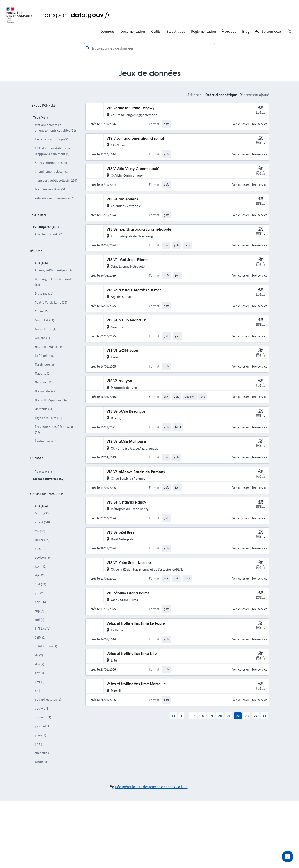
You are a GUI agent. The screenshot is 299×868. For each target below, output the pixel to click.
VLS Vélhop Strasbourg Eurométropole (139, 230)
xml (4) (39, 620)
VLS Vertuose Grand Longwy (131, 108)
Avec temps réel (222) (50, 234)
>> (265, 716)
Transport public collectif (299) (56, 180)
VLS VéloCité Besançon (126, 412)
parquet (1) (43, 726)
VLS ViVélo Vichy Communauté (133, 169)
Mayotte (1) (43, 373)
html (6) (40, 602)
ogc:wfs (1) (42, 708)
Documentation (133, 31)
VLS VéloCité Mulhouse (126, 442)
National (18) (44, 382)
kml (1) (40, 682)
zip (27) (40, 575)
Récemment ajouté (254, 95)
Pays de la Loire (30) (48, 418)
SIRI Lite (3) (43, 629)
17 (193, 716)
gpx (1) (39, 673)
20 (220, 716)
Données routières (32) (51, 189)
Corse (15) (42, 311)
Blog (246, 31)
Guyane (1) (42, 338)
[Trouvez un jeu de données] (149, 48)
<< (173, 716)
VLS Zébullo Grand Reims (128, 593)
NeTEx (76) (42, 540)
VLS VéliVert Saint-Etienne (128, 260)
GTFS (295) (42, 513)
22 (238, 716)
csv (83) (40, 531)
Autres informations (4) (51, 163)
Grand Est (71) (44, 320)
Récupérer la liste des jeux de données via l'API (151, 787)
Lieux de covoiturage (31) (52, 139)
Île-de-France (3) (46, 441)
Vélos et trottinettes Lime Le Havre (136, 624)
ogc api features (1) (48, 700)
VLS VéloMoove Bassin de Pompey (136, 472)
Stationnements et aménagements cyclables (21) (55, 128)
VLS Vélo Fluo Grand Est (126, 320)
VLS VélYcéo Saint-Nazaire (129, 563)
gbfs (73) (41, 549)
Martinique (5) (44, 364)
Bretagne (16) (44, 293)
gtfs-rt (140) (43, 522)
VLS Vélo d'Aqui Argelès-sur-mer (134, 290)
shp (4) (39, 611)
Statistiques (176, 31)
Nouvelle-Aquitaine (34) (51, 400)
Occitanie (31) (44, 409)
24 (256, 716)
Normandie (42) (46, 391)
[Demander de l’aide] (288, 857)
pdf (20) (40, 593)
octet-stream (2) (46, 646)
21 (229, 716)
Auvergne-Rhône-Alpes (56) (54, 270)
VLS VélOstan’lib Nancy (126, 502)
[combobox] (149, 48)
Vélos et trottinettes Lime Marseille (136, 684)
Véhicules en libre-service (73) (55, 198)
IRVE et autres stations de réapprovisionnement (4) (52, 151)
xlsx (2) (39, 664)
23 (247, 716)
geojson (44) (43, 557)
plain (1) (40, 735)
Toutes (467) (43, 472)
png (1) (40, 744)
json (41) (41, 566)
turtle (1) (41, 762)
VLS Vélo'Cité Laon (122, 351)
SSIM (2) (40, 637)
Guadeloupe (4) (46, 329)
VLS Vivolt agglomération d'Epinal (135, 139)
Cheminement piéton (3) (52, 171)
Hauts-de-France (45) (49, 347)
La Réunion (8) (45, 356)
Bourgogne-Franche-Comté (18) (54, 282)
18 (202, 716)
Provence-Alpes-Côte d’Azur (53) (54, 429)
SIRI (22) (40, 584)
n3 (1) (39, 691)
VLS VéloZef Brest (121, 533)
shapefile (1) (43, 753)
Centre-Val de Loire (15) (51, 302)
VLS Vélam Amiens (122, 199)
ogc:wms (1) (43, 717)
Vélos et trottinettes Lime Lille (132, 654)
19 (211, 716)
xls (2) (39, 655)
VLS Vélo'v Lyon (119, 381)
